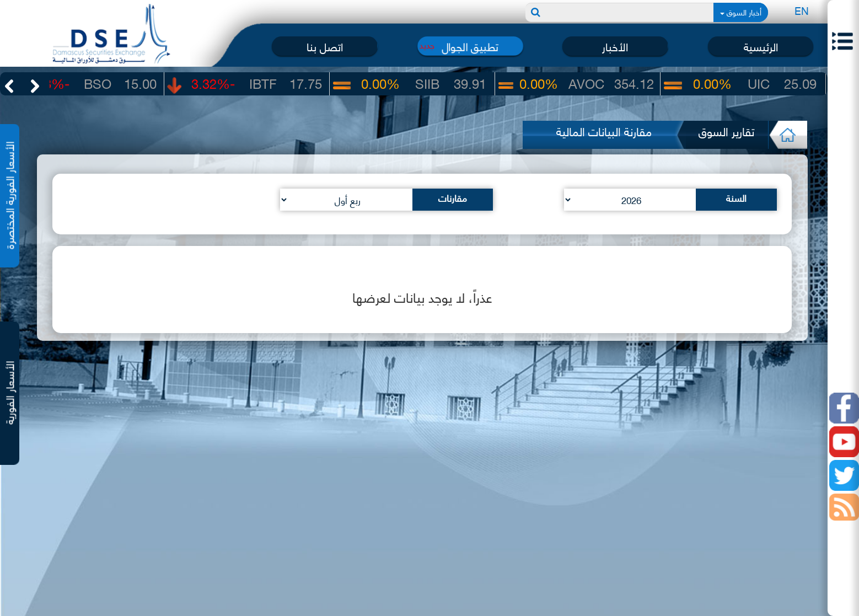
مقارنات (453, 197)
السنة (736, 197)
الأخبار (615, 46)
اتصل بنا (325, 46)
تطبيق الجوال (470, 46)
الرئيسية (761, 46)
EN (802, 10)
